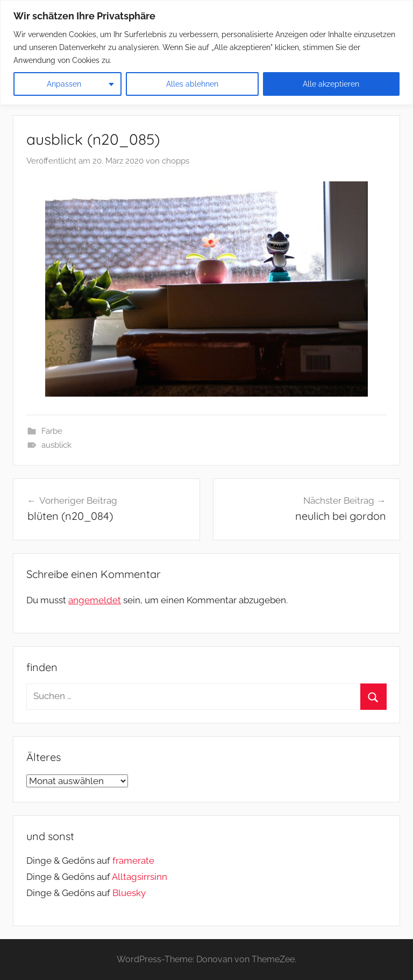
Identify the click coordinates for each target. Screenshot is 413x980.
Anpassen (64, 84)
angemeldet (95, 600)
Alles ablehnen (192, 84)
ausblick (56, 445)
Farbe (52, 431)
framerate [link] (133, 861)
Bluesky (129, 893)
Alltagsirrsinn (140, 877)
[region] (206, 52)
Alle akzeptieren (331, 84)
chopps (176, 161)
